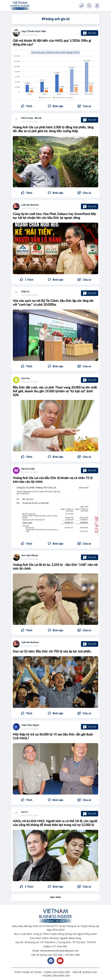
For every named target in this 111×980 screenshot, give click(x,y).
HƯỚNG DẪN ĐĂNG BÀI (56, 976)
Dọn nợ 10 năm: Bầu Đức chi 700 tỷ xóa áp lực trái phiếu (52, 652)
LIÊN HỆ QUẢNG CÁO (85, 972)
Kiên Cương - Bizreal (31, 118)
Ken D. (24, 812)
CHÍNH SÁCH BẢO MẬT (57, 972)
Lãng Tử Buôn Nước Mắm (34, 32)
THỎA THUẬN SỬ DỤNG (28, 972)
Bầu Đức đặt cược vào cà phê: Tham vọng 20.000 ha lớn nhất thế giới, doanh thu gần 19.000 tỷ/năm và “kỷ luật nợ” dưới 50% (55, 391)
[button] (84, 106)
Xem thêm (56, 897)
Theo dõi (90, 33)
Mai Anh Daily (28, 469)
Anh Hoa (25, 379)
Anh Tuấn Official (29, 556)
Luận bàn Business (30, 205)
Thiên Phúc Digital (30, 725)
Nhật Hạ (25, 292)
